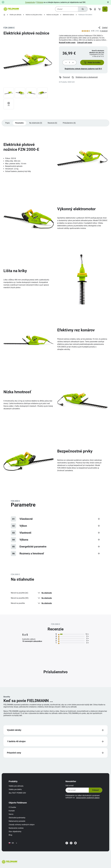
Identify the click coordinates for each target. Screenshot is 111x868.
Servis (11, 814)
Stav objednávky (15, 831)
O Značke (12, 807)
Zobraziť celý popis (85, 43)
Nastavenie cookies (16, 828)
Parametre (19, 123)
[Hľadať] (83, 9)
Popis (7, 123)
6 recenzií (104, 31)
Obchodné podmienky (17, 818)
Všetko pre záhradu (15, 15)
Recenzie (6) (52, 123)
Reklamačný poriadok (17, 821)
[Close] (108, 2)
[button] (92, 63)
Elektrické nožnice (68, 15)
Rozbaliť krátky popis (67, 43)
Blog (10, 835)
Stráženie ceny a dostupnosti (85, 77)
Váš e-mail (69, 786)
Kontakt (12, 811)
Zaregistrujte (30, 2)
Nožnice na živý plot (53, 15)
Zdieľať (103, 28)
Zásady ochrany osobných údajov (22, 825)
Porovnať (64, 77)
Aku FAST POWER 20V (17, 793)
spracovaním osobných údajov (88, 798)
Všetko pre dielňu (15, 789)
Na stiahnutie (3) (36, 123)
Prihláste (40, 2)
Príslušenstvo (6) (69, 123)
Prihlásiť (95, 790)
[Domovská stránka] (4, 15)
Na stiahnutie (45, 593)
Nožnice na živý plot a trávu (34, 15)
